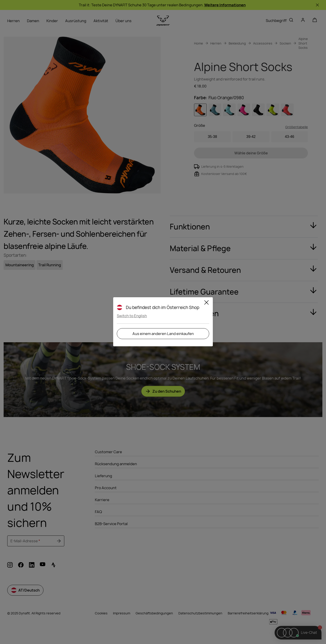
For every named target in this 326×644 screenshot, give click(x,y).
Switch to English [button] (132, 316)
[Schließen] (206, 303)
